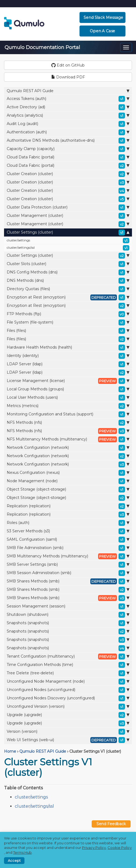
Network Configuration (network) (68, 448)
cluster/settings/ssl (68, 248)
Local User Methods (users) (68, 398)
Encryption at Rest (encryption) (68, 297)
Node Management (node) (68, 481)
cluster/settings (68, 241)
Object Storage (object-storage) (68, 489)
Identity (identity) (68, 356)
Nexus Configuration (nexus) (68, 473)
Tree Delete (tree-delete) (68, 673)
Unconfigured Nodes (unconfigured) (68, 690)
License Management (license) (68, 381)
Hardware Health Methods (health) (68, 348)
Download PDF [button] (68, 77)
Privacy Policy (94, 848)
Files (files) (68, 331)
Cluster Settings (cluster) (68, 232)
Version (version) (68, 732)
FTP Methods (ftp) (68, 314)
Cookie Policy (120, 848)
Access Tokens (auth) (68, 99)
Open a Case (102, 31)
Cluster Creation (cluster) (68, 174)
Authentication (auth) (68, 132)
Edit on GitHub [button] (68, 65)
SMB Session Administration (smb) (68, 573)
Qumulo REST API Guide (68, 91)
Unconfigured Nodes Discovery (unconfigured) (68, 698)
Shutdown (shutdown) (68, 615)
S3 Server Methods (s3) (68, 531)
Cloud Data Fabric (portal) (68, 157)
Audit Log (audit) (68, 124)
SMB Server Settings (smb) (68, 565)
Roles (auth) (68, 523)
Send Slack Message (103, 18)
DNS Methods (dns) (68, 281)
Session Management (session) (68, 606)
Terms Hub (22, 852)
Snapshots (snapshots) (68, 623)
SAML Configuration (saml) (68, 540)
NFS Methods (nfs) (68, 423)
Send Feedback (111, 824)
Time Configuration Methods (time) (68, 665)
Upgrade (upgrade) (68, 715)
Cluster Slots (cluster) (68, 264)
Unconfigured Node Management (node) (68, 682)
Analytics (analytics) (68, 116)
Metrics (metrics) (68, 406)
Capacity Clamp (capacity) (68, 149)
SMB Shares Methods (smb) (68, 581)
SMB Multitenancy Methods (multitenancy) (68, 556)
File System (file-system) (68, 322)
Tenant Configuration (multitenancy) (68, 657)
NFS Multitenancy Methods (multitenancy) (68, 439)
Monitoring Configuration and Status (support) (68, 414)
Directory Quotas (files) (68, 289)
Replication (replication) (68, 506)
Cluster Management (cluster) (68, 216)
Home (10, 751)
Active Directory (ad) (68, 107)
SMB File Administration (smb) (68, 548)
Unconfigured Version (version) (68, 707)
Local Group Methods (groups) (68, 389)
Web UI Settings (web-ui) (68, 740)
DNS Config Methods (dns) (68, 272)
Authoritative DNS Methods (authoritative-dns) (68, 141)
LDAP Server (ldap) (68, 364)
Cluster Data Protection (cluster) (68, 207)
